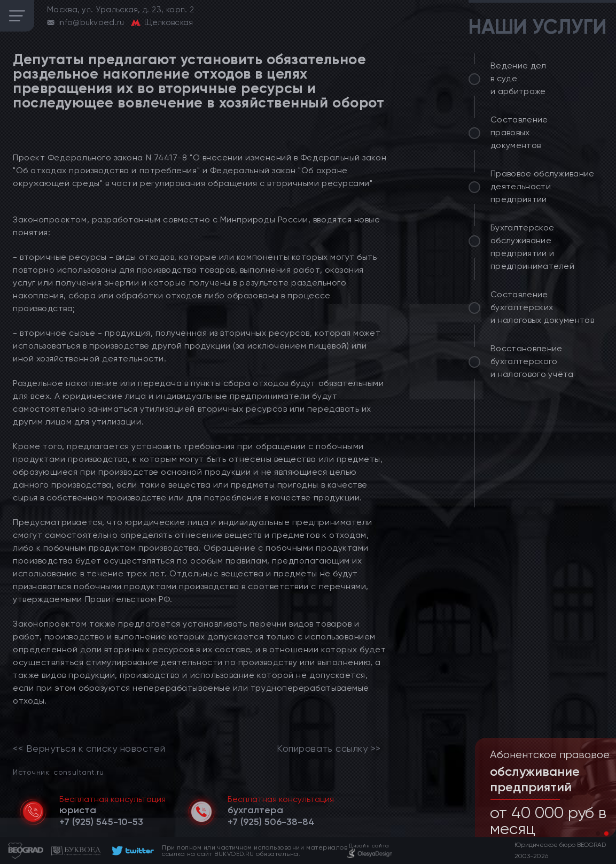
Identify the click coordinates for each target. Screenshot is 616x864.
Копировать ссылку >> (329, 749)
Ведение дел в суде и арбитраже (518, 78)
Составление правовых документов (519, 132)
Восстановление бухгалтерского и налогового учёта (532, 361)
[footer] (131, 851)
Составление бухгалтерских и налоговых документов (542, 307)
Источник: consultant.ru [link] (58, 772)
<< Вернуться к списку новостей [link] (89, 749)
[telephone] (101, 822)
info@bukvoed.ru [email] (91, 22)
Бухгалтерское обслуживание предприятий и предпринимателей (532, 247)
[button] (598, 834)
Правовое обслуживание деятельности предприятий (543, 186)
